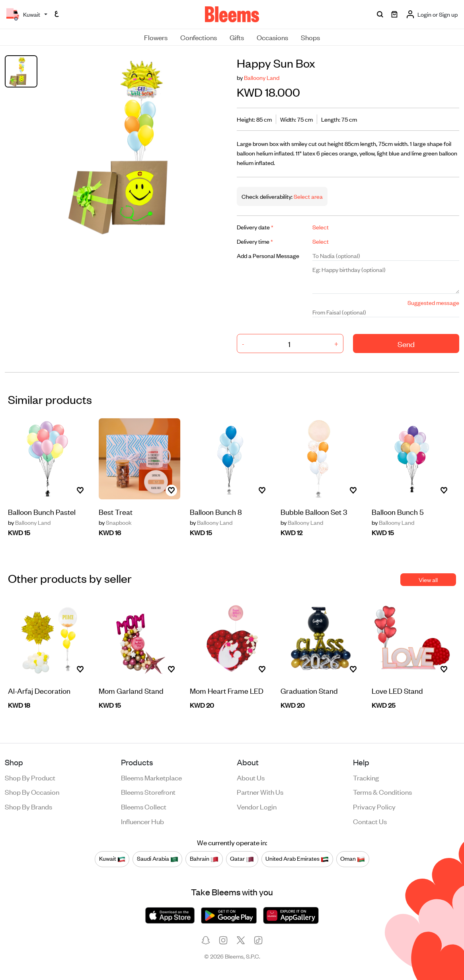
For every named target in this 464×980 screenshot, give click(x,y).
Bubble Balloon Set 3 (314, 511)
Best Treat (116, 511)
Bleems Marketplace (151, 777)
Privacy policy (374, 806)
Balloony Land (262, 77)
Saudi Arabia (158, 859)
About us (251, 777)
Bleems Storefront (148, 792)
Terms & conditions (382, 792)
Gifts (237, 37)
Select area (308, 196)
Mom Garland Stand (131, 690)
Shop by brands (28, 806)
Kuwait (112, 859)
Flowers (156, 37)
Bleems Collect (144, 806)
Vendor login (257, 806)
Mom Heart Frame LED (227, 690)
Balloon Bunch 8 (216, 511)
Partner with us (260, 792)
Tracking (366, 777)
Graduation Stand (309, 690)
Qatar (242, 859)
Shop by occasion (32, 792)
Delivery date (255, 227)
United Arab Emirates (297, 859)
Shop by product (30, 777)
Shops (310, 37)
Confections (199, 37)
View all (428, 579)
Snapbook (115, 522)
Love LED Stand (397, 690)
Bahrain (204, 859)
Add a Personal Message (268, 255)
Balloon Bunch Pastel (42, 511)
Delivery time (255, 241)
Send (406, 344)
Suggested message (433, 302)
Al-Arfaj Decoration (39, 690)
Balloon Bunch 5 (398, 511)
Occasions (272, 37)
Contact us (370, 821)
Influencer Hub (142, 821)
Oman (353, 859)
